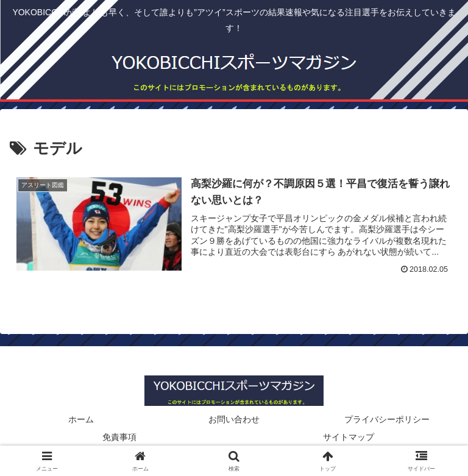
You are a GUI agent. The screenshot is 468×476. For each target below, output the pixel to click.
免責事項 (119, 437)
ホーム (81, 419)
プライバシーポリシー (387, 419)
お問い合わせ (234, 419)
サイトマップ (349, 437)
